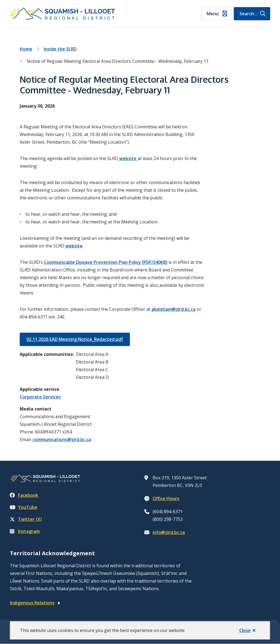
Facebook (24, 495)
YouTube (24, 507)
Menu (213, 14)
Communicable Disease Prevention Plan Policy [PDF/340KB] (106, 262)
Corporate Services (40, 397)
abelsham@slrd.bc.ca (173, 309)
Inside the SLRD (60, 49)
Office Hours (166, 498)
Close (245, 630)
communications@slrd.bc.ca (62, 439)
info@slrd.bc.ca (169, 532)
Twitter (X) (26, 519)
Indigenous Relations (32, 603)
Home (26, 49)
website (128, 158)
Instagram (25, 531)
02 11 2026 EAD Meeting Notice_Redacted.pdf (75, 339)
